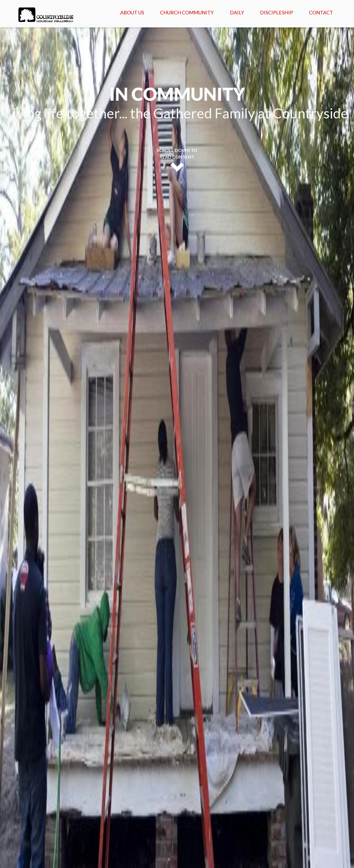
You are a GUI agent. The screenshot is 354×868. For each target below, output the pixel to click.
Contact (321, 12)
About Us (132, 12)
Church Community (187, 12)
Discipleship (276, 12)
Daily (237, 12)
